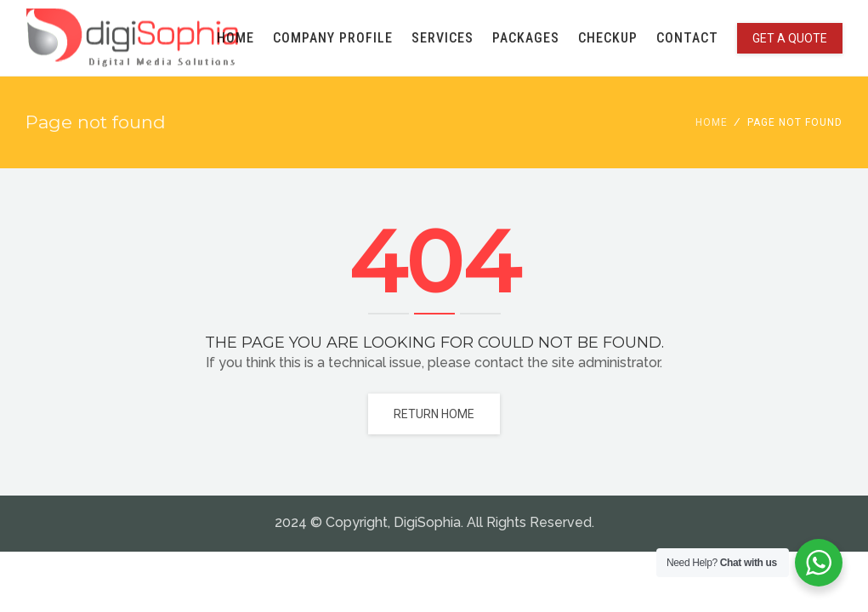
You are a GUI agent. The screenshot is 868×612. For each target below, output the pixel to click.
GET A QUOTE (790, 38)
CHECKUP (608, 38)
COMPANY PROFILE (333, 38)
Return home (434, 414)
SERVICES (443, 38)
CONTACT (687, 38)
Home (712, 122)
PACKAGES (526, 38)
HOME (235, 38)
